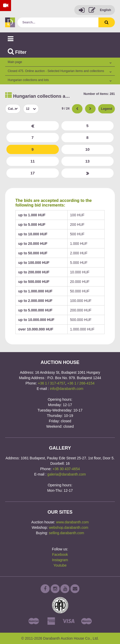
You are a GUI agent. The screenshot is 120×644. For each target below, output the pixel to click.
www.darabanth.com (72, 522)
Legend (107, 109)
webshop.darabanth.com (68, 527)
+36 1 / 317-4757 (51, 383)
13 (87, 161)
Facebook (60, 554)
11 (33, 161)
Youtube (60, 565)
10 (87, 149)
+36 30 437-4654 (66, 469)
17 (33, 173)
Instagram (60, 560)
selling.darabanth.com (66, 533)
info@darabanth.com (67, 389)
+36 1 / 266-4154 (81, 383)
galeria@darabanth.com (67, 474)
